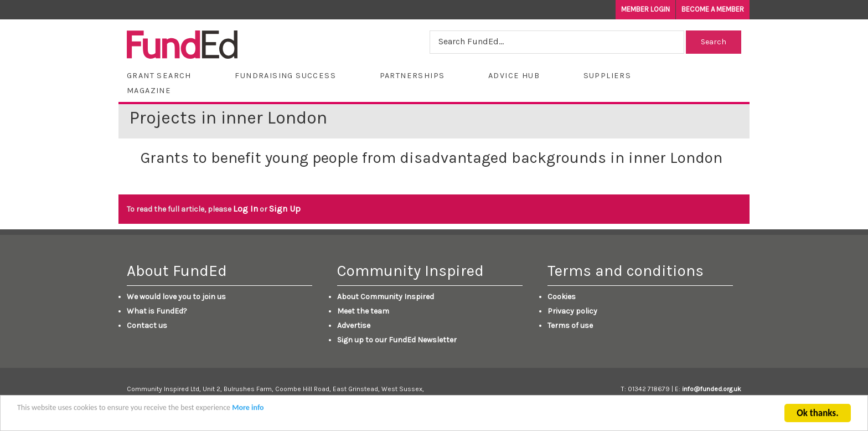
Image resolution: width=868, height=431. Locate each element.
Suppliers (608, 76)
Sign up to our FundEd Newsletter (397, 340)
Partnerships (412, 76)
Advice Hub (514, 76)
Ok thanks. (817, 414)
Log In (246, 209)
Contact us (147, 325)
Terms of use (570, 325)
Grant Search (159, 76)
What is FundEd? (157, 311)
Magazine (149, 91)
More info (248, 409)
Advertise (354, 325)
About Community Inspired (386, 297)
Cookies (562, 297)
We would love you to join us (176, 297)
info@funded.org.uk (712, 389)
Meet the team (363, 311)
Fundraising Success (285, 76)
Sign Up (285, 209)
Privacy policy (572, 311)
